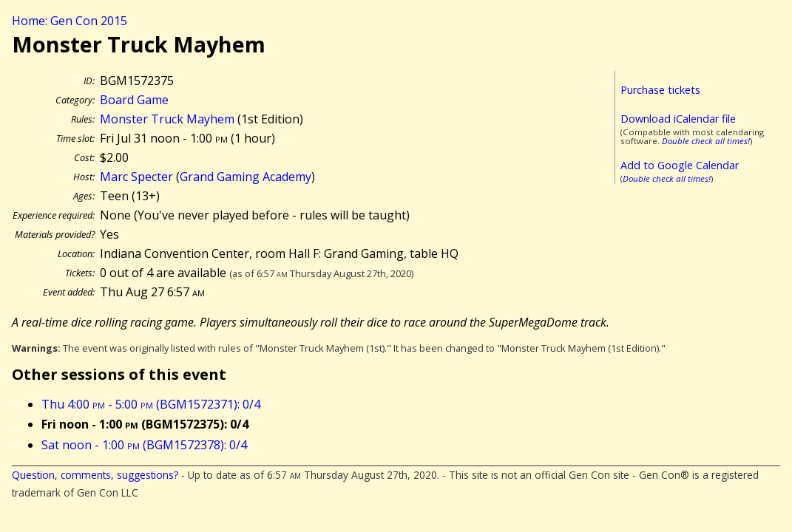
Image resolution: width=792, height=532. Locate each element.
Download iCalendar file (678, 119)
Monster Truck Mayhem (167, 119)
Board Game (134, 100)
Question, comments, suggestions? (95, 475)
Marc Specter (136, 177)
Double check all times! (706, 141)
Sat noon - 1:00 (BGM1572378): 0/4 (144, 445)
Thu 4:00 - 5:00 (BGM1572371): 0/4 (151, 404)
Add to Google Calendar (680, 165)
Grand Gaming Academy (246, 177)
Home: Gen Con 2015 (70, 21)
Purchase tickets (660, 90)
